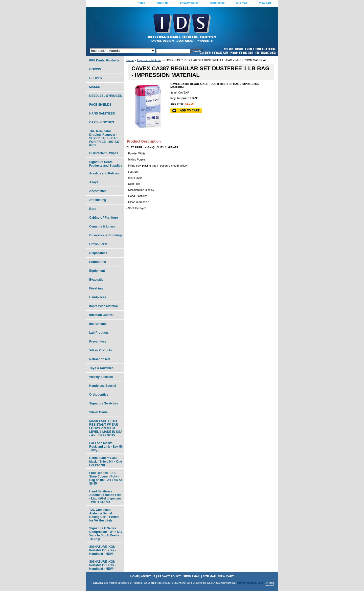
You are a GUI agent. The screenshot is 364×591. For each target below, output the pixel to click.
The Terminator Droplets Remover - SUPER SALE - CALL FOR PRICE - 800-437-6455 (105, 138)
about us (163, 3)
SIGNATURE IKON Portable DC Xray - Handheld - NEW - (103, 550)
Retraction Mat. (100, 359)
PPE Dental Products (104, 60)
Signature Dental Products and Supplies (106, 164)
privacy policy (189, 3)
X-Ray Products (100, 350)
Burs (93, 209)
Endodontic (98, 262)
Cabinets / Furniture (104, 218)
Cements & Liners (102, 226)
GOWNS (95, 69)
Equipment (97, 271)
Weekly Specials (101, 377)
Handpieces (98, 297)
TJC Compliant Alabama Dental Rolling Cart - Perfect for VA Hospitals (104, 515)
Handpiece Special (103, 386)
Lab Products (99, 333)
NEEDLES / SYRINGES (106, 96)
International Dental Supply (251, 583)
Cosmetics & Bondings (106, 235)
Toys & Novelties (101, 368)
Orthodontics (99, 395)
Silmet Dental (99, 412)
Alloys (94, 182)
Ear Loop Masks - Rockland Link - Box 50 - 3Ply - (106, 447)
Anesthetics (98, 191)
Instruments (98, 324)
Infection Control (101, 315)
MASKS (95, 87)
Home (130, 60)
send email (217, 3)
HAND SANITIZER (102, 113)
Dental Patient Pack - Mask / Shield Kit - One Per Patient (106, 462)
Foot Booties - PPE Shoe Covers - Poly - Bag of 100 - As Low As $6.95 (106, 478)
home (141, 3)
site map (242, 3)
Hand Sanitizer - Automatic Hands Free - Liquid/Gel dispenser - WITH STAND (105, 497)
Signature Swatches (104, 403)
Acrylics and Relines (104, 173)
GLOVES (96, 78)
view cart (265, 3)
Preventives (98, 342)
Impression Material (149, 60)
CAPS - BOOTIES (102, 122)
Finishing (96, 288)
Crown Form (98, 244)
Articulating (98, 200)
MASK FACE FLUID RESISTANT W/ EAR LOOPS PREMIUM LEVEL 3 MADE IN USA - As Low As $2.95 (106, 428)
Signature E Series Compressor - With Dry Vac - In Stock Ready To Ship (106, 534)
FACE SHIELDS (100, 105)
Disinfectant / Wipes (104, 153)
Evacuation (97, 280)
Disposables (98, 253)
